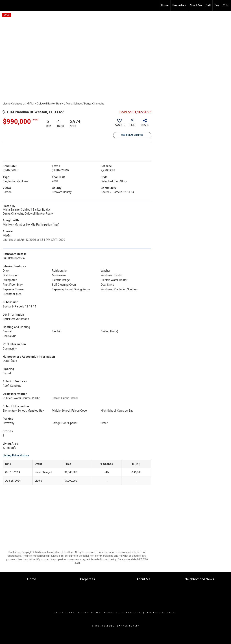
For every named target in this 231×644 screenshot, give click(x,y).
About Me (196, 5)
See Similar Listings (132, 135)
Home (165, 5)
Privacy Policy (89, 613)
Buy (217, 5)
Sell (208, 5)
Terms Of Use (65, 613)
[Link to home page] (5, 5)
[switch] (119, 124)
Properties (179, 5)
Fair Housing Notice (161, 613)
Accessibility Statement (123, 613)
